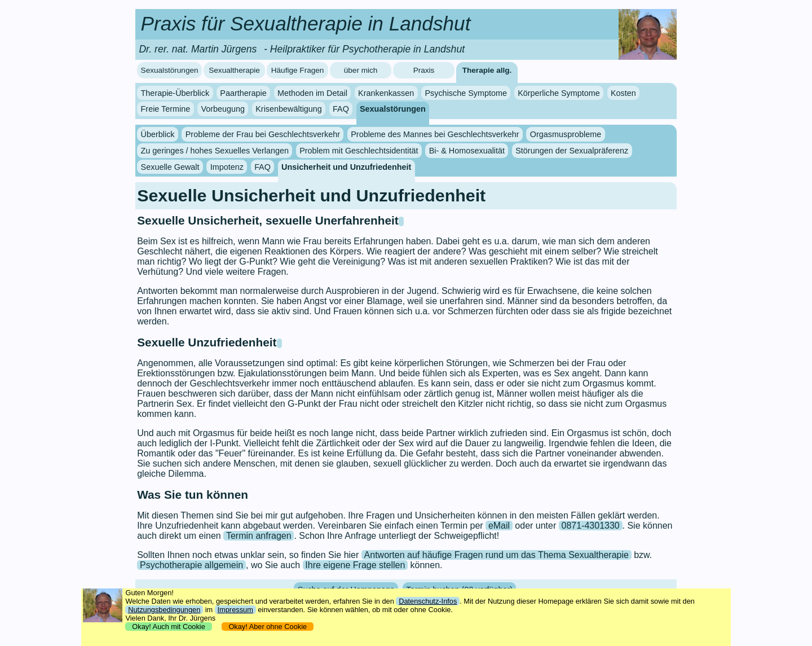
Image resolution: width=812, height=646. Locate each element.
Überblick (158, 134)
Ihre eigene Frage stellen (355, 565)
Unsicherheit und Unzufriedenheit (346, 167)
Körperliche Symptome (559, 93)
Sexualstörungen (170, 70)
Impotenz (227, 167)
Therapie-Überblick (175, 93)
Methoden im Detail (312, 93)
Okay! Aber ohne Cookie (268, 627)
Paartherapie (243, 93)
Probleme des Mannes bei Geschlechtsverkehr (435, 134)
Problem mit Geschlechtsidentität (359, 151)
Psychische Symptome (466, 93)
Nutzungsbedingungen (164, 610)
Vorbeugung (223, 109)
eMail (499, 526)
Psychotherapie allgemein (191, 565)
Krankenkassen (386, 93)
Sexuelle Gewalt (170, 167)
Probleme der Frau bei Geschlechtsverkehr (263, 134)
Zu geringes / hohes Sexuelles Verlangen (215, 151)
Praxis (424, 70)
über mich (361, 70)
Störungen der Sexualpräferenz (572, 151)
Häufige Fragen (298, 70)
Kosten (623, 93)
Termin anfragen (259, 536)
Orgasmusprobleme (566, 134)
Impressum (235, 610)
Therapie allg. (487, 70)
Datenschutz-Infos (428, 601)
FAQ (341, 109)
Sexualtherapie (234, 70)
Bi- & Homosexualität (467, 151)
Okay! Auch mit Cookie (169, 627)
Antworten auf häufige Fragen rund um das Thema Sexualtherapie (497, 555)
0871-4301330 (591, 526)
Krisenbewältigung (289, 109)
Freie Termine (166, 109)
